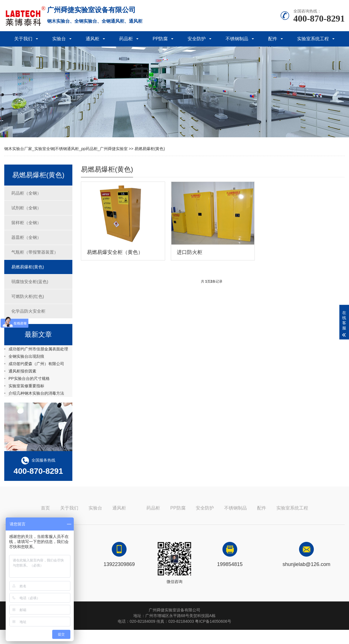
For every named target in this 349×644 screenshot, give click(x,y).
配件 (273, 39)
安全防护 (197, 39)
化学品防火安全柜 (28, 311)
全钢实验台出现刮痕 (26, 356)
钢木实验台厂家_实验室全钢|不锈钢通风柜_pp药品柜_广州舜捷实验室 (66, 149)
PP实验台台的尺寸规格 (29, 378)
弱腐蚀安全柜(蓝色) (30, 282)
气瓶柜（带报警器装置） (35, 252)
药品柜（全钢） (26, 193)
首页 (45, 508)
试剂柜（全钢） (26, 208)
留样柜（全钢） (26, 223)
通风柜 (92, 39)
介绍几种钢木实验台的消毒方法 (36, 393)
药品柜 (126, 39)
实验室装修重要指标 (26, 386)
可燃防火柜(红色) (28, 296)
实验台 (59, 39)
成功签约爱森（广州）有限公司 (36, 364)
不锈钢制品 (237, 39)
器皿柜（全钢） (26, 237)
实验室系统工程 (313, 39)
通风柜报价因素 (22, 371)
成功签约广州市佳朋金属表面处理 (38, 349)
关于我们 (23, 39)
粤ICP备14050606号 (213, 621)
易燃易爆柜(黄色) (150, 149)
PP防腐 (160, 39)
